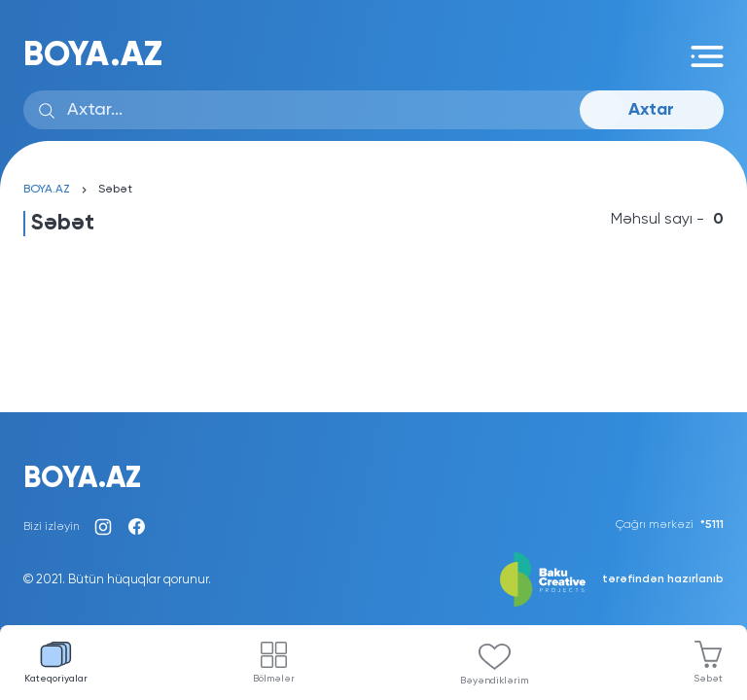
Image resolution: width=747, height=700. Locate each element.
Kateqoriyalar (56, 663)
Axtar (651, 110)
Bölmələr (274, 663)
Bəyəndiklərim (494, 665)
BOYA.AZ (93, 56)
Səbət (708, 662)
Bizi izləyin (52, 527)
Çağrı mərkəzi (670, 525)
